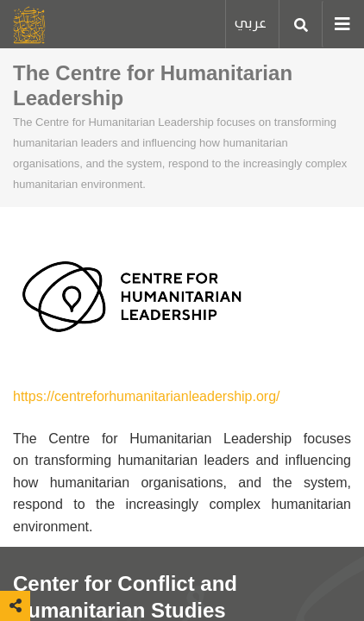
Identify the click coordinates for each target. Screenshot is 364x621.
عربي (251, 24)
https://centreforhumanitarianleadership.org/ (147, 396)
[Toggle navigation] (336, 24)
